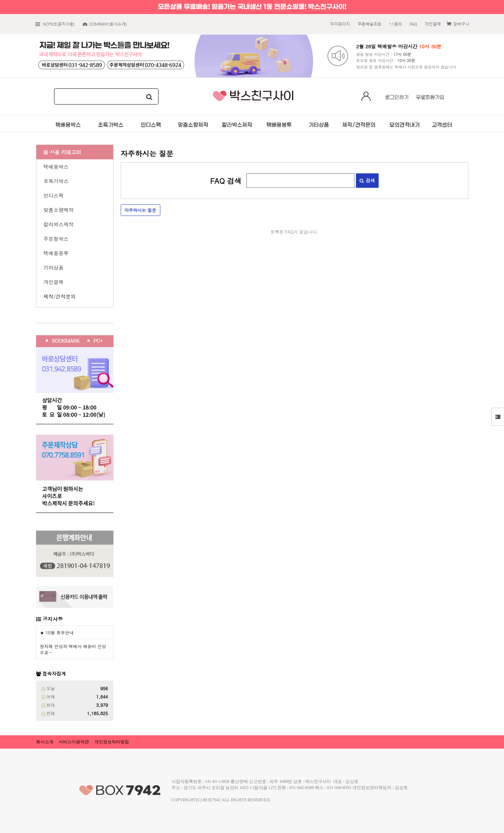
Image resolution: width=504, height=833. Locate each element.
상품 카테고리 (63, 152)
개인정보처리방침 (112, 742)
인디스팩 (54, 195)
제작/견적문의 (60, 296)
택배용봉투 (56, 253)
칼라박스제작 (59, 224)
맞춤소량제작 (59, 210)
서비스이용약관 (74, 742)
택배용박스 (56, 167)
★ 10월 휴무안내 (57, 632)
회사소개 (45, 742)
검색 (367, 180)
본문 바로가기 (0, 0)
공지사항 (53, 619)
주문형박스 (56, 239)
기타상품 (54, 267)
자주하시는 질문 (141, 210)
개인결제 (54, 282)
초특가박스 (56, 181)
